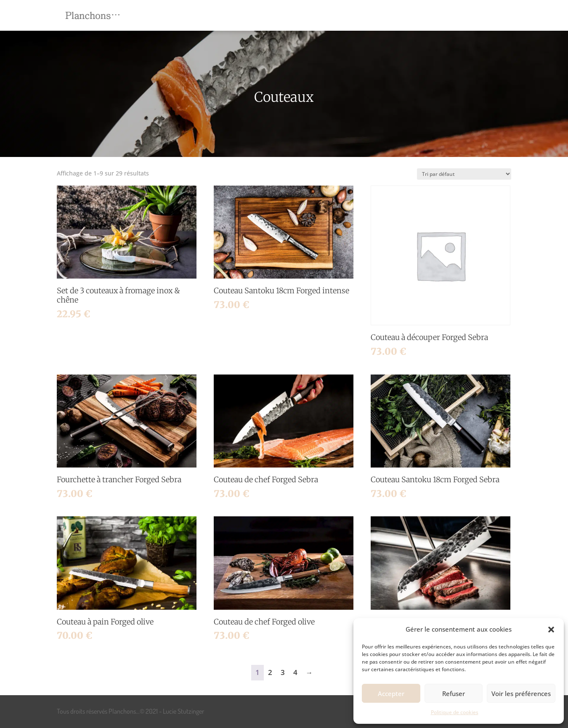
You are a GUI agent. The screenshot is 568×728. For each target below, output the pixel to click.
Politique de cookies (455, 712)
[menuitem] (217, 15)
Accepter (391, 693)
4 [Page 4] (295, 672)
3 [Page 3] (283, 672)
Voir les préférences (521, 693)
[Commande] (464, 174)
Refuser (454, 693)
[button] (551, 630)
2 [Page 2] (270, 672)
